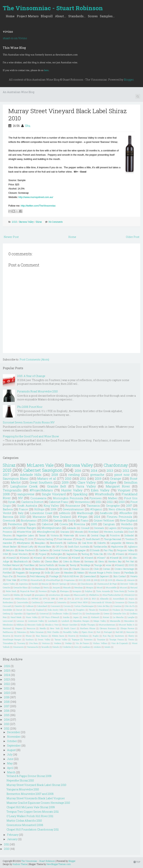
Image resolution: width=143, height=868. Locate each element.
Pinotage (54, 576)
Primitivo (115, 535)
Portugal (108, 632)
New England (129, 520)
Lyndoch (65, 621)
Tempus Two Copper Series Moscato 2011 (33, 812)
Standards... (77, 16)
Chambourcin (87, 584)
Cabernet (47, 524)
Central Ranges (26, 528)
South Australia (27, 506)
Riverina (79, 524)
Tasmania (93, 506)
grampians (40, 595)
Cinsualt (7, 606)
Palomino (22, 632)
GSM (5, 554)
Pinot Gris (131, 498)
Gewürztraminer (73, 509)
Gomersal (44, 613)
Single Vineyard (54, 494)
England (40, 610)
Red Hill (119, 632)
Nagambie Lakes (25, 535)
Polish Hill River (71, 576)
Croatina (117, 606)
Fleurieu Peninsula (119, 517)
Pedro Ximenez (37, 632)
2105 (103, 580)
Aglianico (133, 547)
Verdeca (57, 643)
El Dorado (95, 550)
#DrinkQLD (129, 595)
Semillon (131, 482)
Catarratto (62, 602)
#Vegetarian (69, 580)
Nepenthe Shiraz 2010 (20, 780)
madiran (86, 647)
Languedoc (116, 543)
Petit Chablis (53, 632)
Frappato (20, 573)
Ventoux (46, 643)
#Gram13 (11, 558)
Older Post (133, 237)
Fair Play (108, 550)
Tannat (42, 535)
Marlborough (85, 513)
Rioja (79, 539)
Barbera (8, 509)
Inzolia (66, 617)
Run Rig (107, 636)
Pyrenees (96, 498)
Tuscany (21, 643)
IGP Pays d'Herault (50, 617)
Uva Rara (33, 643)
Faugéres (80, 610)
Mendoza (78, 587)
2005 (94, 524)
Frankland (104, 610)
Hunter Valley (72, 490)
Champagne (79, 550)
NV (21, 498)
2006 (54, 509)
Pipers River (87, 632)
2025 (88, 580)
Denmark (99, 528)
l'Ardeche (67, 647)
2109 (110, 580)
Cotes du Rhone (71, 561)
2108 (86, 599)
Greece (106, 613)
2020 (122, 502)
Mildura (20, 625)
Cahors (73, 584)
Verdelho (127, 524)
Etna (70, 610)
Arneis (83, 535)
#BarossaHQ (80, 595)
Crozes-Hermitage (124, 569)
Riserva (72, 636)
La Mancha (118, 617)
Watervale (69, 535)
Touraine (101, 639)
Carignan (109, 524)
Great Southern (41, 482)
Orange (116, 478)
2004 (45, 520)
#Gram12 (120, 565)
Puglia (53, 591)
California (72, 543)
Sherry (131, 636)
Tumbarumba (100, 547)
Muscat (123, 587)
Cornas (107, 569)
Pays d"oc (8, 576)
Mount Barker (10, 547)
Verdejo (68, 643)
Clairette (18, 606)
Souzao (62, 565)
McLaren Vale (40, 465)
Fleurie (92, 610)
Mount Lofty (27, 547)
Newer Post (11, 237)
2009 (65, 482)
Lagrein (113, 528)
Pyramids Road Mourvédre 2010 (37, 391)
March (11, 772)
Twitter (131, 591)
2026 (7, 666)
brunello (45, 647)
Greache (6, 587)
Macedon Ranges (81, 621)
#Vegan (83, 517)
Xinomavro (18, 647)
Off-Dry (60, 547)
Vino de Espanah (120, 643)
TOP (137, 862)
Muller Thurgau (88, 625)
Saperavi (104, 576)
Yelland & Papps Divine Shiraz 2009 (29, 776)
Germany (89, 561)
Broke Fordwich (27, 550)
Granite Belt (57, 486)
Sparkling (80, 494)
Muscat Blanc (45, 547)
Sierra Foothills (47, 565)
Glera (101, 561)
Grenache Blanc (21, 587)
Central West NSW (79, 602)
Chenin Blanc (52, 561)
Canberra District (32, 502)
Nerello (43, 628)
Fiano (84, 520)
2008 (6, 494)
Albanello (104, 599)
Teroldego (85, 565)
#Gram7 (101, 558)
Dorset (19, 610)
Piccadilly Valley (71, 632)
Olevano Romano (108, 628)
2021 (98, 502)
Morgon (90, 587)
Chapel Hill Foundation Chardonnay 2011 (33, 829)
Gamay (58, 520)
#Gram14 (25, 558)
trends (108, 647)
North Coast (70, 628)
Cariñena (36, 602)
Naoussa (31, 628)
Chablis (36, 561)
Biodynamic (29, 520)
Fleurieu (7, 535)
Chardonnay (116, 465)
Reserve (18, 636)
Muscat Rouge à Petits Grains (104, 573)
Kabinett (95, 617)
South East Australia (78, 547)
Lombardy (53, 621)
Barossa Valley (26, 222)
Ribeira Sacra (58, 636)
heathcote (106, 513)
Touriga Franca (116, 639)
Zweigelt (28, 595)
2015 (7, 470)
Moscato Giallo (34, 625)
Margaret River (118, 486)
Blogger (129, 80)
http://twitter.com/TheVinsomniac (38, 206)
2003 (6, 569)
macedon (7, 543)
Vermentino (82, 502)
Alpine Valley (9, 584)
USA (110, 554)
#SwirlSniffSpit (53, 580)
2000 (125, 558)
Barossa (8, 517)
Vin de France (82, 643)
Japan (76, 617)
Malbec (113, 498)
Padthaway (8, 632)
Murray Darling (45, 539)
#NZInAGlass (21, 599)
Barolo (28, 569)
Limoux (20, 621)
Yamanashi (33, 647)
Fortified (7, 573)
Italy (21, 513)
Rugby (96, 636)
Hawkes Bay (115, 561)
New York (55, 628)
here (46, 70)
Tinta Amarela (103, 591)
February (13, 835)
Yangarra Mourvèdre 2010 (23, 789)
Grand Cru (77, 613)
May (10, 763)
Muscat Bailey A (127, 625)
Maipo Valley (100, 621)
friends (56, 647)
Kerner (106, 617)
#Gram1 (120, 554)
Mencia (130, 543)
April (10, 768)
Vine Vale (11, 580)
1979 (45, 599)
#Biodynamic (24, 543)
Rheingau (64, 591)
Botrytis (10, 550)
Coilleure (30, 606)
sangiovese (26, 494)
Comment (55, 606)
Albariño (17, 569)
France (23, 509)
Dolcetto (102, 543)
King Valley (51, 506)
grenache (97, 475)
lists (77, 647)
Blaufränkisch (21, 561)
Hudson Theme (20, 864)
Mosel (100, 587)
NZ (33, 554)
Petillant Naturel (11, 565)
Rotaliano (84, 636)
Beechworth (56, 543)
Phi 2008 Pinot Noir (30, 407)
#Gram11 (133, 554)
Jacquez (56, 587)
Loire (57, 573)
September (14, 746)
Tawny (73, 565)
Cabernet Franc (59, 502)
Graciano (65, 532)
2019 (98, 478)
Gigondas (18, 613)
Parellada (129, 573)
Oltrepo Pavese (127, 628)
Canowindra (23, 602)
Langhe (131, 617)
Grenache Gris (119, 613)
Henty (46, 587)
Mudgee (110, 482)
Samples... (107, 16)
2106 (30, 539)
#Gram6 (89, 558)
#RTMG (35, 599)
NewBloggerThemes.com (59, 864)
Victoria (55, 535)
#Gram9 (7, 599)
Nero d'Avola (117, 509)
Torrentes (88, 639)
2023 (23, 517)
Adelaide (71, 528)
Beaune (45, 584)
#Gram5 (76, 558)
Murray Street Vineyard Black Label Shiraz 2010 (67, 114)
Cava (66, 569)
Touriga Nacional (113, 539)
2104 (77, 599)
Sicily (71, 520)
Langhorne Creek (24, 486)
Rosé (134, 478)
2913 (94, 599)
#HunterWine (24, 532)
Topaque (76, 639)
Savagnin (77, 591)
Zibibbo (17, 595)
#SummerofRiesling (13, 539)
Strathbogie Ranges (12, 639)
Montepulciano (51, 528)
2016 (78, 470)
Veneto (134, 576)
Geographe (113, 506)
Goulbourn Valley (61, 613)
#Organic (96, 509)
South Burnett (93, 539)
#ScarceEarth (36, 580)
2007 (129, 506)
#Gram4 (63, 558)
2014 (94, 470)
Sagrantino (72, 554)
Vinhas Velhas (100, 643)
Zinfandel (129, 535)
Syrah (12, 502)
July (10, 754)
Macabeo (69, 573)
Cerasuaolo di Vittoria (101, 602)
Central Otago (98, 535)
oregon (67, 595)
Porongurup (127, 528)
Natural (134, 587)
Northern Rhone (88, 628)
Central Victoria (61, 550)
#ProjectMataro (41, 490)
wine (108, 565)
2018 (55, 475)
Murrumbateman (107, 625)
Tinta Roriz (119, 591)
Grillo (47, 573)
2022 (110, 502)
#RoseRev (126, 513)
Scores (93, 16)
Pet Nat (130, 561)
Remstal (130, 632)
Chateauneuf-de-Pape (107, 584)
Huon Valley (32, 617)
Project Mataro (28, 16)
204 (69, 599)
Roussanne (73, 506)
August (11, 750)
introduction (54, 595)
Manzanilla (115, 621)
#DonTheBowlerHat (112, 595)
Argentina (23, 584)
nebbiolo (65, 513)
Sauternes (119, 636)
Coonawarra (38, 498)
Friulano (116, 610)
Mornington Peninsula (68, 498)
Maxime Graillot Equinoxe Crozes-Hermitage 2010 (38, 803)
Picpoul (43, 554)
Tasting (85, 554)
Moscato (79, 532)
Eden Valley (100, 490)
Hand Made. (16, 617)
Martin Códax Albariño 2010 (24, 821)
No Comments (56, 222)
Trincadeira (8, 643)
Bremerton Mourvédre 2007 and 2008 (30, 794)
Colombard (42, 606)
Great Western (20, 554)
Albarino (120, 580)
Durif (131, 532)
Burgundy (54, 569)
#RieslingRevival (46, 532)
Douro (29, 610)
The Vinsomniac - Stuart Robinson (53, 8)
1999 (61, 599)
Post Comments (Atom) (34, 359)
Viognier (124, 490)
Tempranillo (12, 490)
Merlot (16, 482)
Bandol (35, 584)
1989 (53, 599)
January (12, 839)
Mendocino (8, 625)
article (7, 528)
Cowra (64, 524)
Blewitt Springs (59, 584)
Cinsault (85, 528)
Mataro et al (47, 478)
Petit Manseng (38, 576)
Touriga (98, 565)
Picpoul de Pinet (28, 591)
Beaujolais (40, 543)
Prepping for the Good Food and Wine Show (31, 436)
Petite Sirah (11, 591)
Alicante (131, 580)
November (14, 737)
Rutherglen (56, 554)
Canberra (44, 550)
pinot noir (122, 475)
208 (95, 580)
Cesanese (120, 602)
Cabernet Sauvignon (43, 470)
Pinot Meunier (65, 539)
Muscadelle (111, 587)
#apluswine (117, 547)
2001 (81, 580)
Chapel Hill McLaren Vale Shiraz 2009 (31, 807)
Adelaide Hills (31, 475)
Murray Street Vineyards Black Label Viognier (36, 798)
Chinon (131, 602)
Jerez (85, 617)
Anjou (131, 599)
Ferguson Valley (125, 550)
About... (61, 16)
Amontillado (119, 599)
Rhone (29, 636)
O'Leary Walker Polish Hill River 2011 (30, 816)
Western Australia (113, 532)
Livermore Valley (36, 621)
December (14, 732)
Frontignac (129, 610)
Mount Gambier (70, 625)
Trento (131, 639)
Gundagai (36, 587)
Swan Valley (44, 639)
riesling (74, 475)
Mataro (81, 573)
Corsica (67, 606)
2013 (110, 470)
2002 (131, 565)
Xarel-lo (6, 595)
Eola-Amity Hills (56, 610)
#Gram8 (114, 558)
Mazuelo (67, 587)
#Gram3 (51, 558)
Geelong (6, 613)
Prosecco (8, 532)
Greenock (9, 520)
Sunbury (30, 639)
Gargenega (35, 573)
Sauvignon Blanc (16, 478)
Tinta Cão (98, 554)
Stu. (28, 126)
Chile (96, 569)
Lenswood (8, 621)
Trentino (130, 539)
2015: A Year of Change (31, 376)
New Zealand (62, 517)
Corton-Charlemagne (84, 606)
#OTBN (24, 580)
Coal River (87, 543)
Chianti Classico (81, 569)
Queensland (90, 576)
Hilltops (39, 509)
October (12, 741)
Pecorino (22, 576)
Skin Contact (120, 576)
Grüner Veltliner (104, 520)
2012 (126, 470)
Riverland (93, 532)
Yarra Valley (86, 486)
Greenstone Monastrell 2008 (25, 825)
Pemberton (15, 524)
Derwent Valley (127, 584)
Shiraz (39, 222)
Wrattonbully (105, 494)
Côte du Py (130, 606)
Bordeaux (40, 569)
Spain (32, 524)
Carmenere (49, 602)
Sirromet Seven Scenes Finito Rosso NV (29, 422)
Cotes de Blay (103, 606)
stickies (97, 647)
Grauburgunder (93, 613)
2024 (97, 517)
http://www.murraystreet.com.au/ (36, 197)
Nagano (19, 628)
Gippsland (31, 613)
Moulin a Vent (52, 625)
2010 (15, 222)
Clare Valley (87, 482)
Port (98, 632)
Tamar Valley (61, 639)
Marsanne (39, 517)
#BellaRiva (94, 595)
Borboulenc (8, 602)
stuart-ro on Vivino (15, 38)
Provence (43, 591)
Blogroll (47, 16)
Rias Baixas (42, 636)
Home (10, 16)
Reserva (7, 636)
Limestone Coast (41, 513)
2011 (83, 478)
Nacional (7, 628)
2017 (6, 475)
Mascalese (129, 621)
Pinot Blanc (29, 565)
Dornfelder (8, 610)
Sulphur (89, 591)
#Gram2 (38, 558)
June (10, 759)
